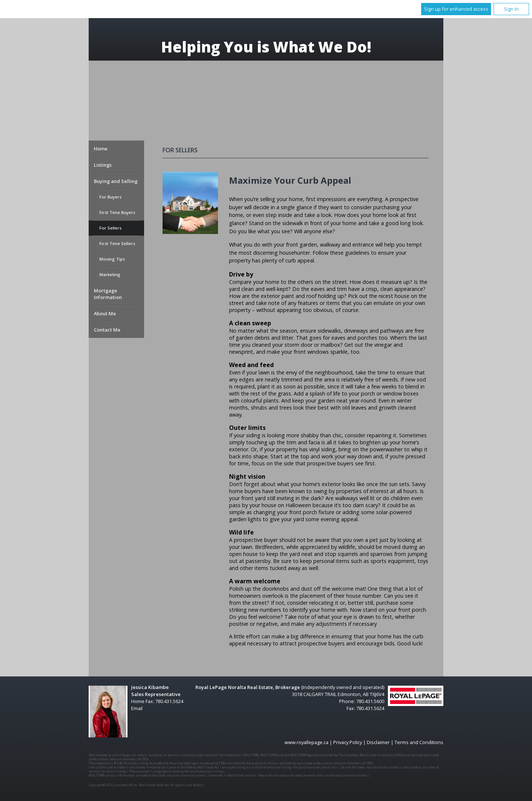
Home (101, 149)
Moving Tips (112, 259)
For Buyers (110, 197)
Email (137, 708)
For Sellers (110, 228)
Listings (103, 165)
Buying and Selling (116, 181)
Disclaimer (378, 742)
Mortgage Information (108, 294)
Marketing (110, 274)
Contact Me (107, 330)
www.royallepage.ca (306, 742)
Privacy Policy (348, 742)
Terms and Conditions (419, 742)
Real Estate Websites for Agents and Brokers (172, 785)
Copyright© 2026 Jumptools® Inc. (113, 785)
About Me (105, 313)
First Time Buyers (117, 212)
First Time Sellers (117, 243)
